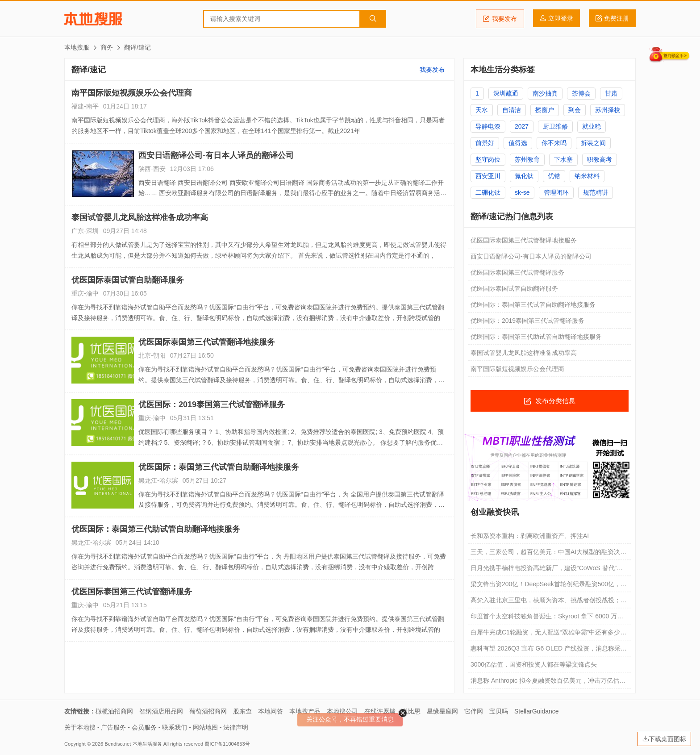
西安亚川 (488, 176)
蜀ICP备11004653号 (227, 744)
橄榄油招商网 (114, 711)
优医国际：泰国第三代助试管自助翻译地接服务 (156, 529)
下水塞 (563, 159)
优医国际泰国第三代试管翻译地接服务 (207, 342)
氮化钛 (524, 176)
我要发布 (500, 19)
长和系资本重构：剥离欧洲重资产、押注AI (530, 536)
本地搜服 (93, 19)
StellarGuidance (537, 711)
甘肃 (611, 93)
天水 (482, 110)
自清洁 (512, 110)
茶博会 (581, 93)
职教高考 (600, 159)
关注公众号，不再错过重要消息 (350, 719)
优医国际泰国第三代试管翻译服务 (132, 592)
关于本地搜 (80, 727)
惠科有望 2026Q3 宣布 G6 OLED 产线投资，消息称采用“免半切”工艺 (546, 651)
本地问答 (271, 711)
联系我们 (175, 727)
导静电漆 (488, 126)
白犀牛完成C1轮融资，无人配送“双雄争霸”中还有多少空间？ (548, 634)
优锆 (554, 176)
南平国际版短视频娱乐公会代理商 (132, 93)
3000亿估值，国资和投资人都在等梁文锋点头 (534, 664)
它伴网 (474, 711)
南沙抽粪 (545, 93)
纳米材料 (587, 176)
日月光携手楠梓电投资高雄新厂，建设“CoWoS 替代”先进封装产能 (547, 570)
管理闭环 (556, 192)
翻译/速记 (137, 47)
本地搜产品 (305, 711)
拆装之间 (593, 143)
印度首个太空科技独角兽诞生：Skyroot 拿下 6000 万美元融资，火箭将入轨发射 (547, 618)
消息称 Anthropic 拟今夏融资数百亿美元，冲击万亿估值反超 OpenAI (548, 683)
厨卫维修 (555, 126)
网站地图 (205, 727)
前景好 (485, 143)
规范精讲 (596, 192)
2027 (522, 126)
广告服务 (113, 727)
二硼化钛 (488, 192)
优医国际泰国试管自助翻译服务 (128, 280)
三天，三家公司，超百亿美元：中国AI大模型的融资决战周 (548, 554)
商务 (107, 47)
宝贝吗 (499, 711)
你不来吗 (554, 143)
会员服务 (144, 727)
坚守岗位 (488, 159)
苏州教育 (527, 159)
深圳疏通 (506, 93)
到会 (575, 110)
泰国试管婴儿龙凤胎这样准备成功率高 (140, 217)
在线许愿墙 (380, 711)
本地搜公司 (342, 711)
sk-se (522, 192)
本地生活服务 (147, 744)
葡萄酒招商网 (208, 711)
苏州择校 (608, 110)
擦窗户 (545, 110)
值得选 (518, 143)
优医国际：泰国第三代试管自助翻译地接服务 (219, 467)
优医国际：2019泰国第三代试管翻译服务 (212, 405)
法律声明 (236, 727)
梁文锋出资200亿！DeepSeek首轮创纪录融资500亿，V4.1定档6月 (546, 586)
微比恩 (411, 711)
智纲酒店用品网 (161, 711)
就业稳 (592, 126)
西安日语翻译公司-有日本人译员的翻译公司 (216, 155)
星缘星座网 (442, 711)
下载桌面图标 (664, 739)
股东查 (242, 711)
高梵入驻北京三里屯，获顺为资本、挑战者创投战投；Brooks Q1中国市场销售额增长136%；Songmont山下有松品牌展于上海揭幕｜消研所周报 (548, 602)
